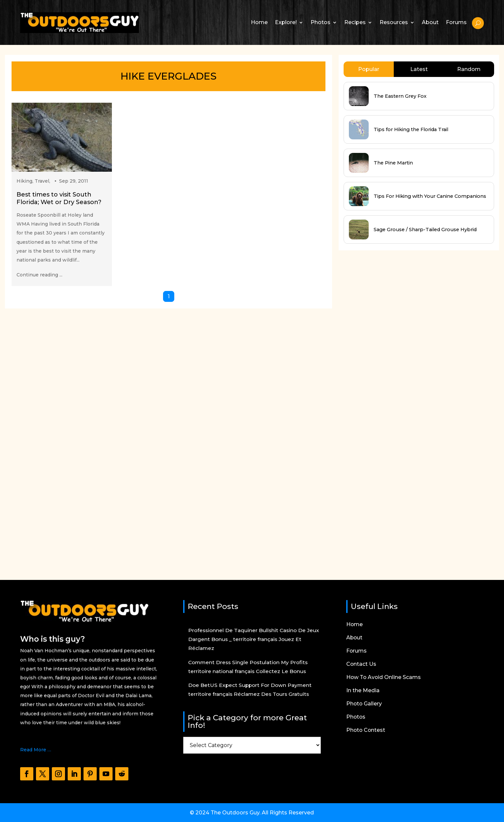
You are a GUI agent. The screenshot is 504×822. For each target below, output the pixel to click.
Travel (42, 181)
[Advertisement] (388, 409)
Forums (456, 22)
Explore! (286, 22)
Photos (320, 22)
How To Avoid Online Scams (384, 678)
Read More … (36, 750)
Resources (394, 22)
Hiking (24, 181)
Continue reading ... (39, 275)
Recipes (355, 22)
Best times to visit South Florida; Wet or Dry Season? (59, 198)
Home (259, 22)
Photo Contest (366, 731)
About (430, 22)
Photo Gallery (364, 704)
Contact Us (361, 664)
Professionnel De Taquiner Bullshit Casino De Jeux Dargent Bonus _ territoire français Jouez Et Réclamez (253, 639)
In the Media (363, 691)
